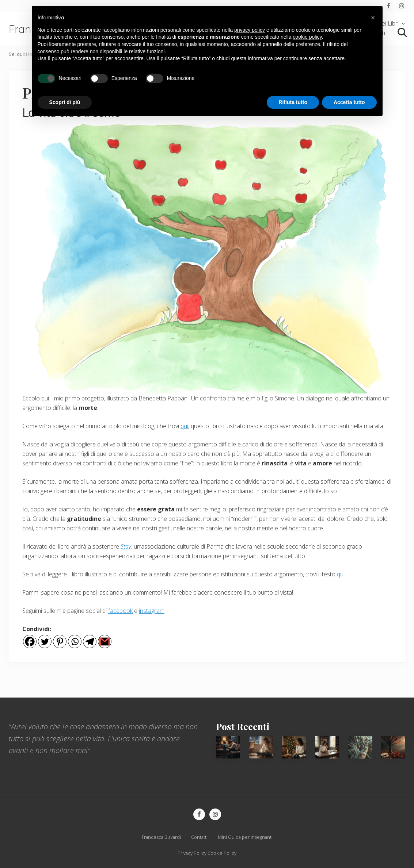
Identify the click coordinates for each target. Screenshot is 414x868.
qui (184, 426)
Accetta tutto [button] (349, 102)
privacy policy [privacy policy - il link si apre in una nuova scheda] (250, 30)
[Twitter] (45, 642)
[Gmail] (105, 642)
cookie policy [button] (307, 37)
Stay (126, 546)
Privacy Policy (192, 853)
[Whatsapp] (75, 642)
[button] (373, 18)
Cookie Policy (222, 853)
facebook (120, 611)
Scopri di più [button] (65, 102)
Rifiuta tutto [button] (293, 102)
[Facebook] (30, 642)
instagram (152, 611)
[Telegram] (90, 642)
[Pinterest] (60, 642)
